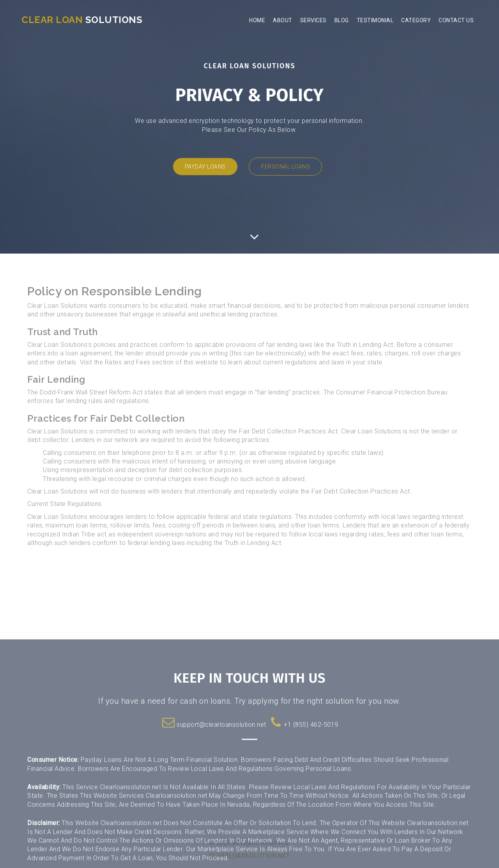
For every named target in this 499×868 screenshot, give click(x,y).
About (283, 20)
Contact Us (456, 20)
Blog (342, 20)
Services (313, 20)
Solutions (82, 20)
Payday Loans (205, 167)
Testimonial (375, 20)
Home (257, 20)
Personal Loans (285, 167)
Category (416, 20)
